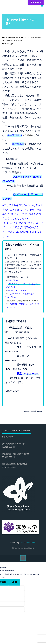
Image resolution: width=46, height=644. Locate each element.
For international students (15, 37)
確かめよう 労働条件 (17, 290)
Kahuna (22, 543)
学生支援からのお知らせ (15, 40)
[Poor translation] (14, 582)
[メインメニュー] (42, 6)
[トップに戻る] (23, 558)
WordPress (32, 543)
